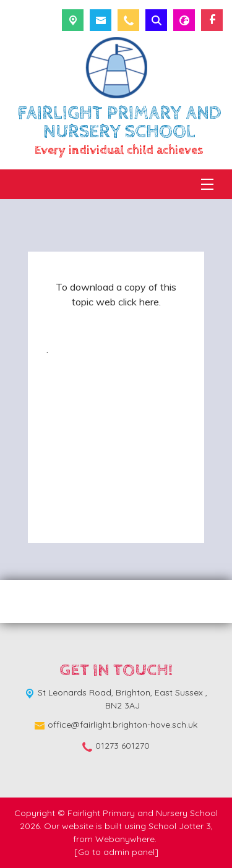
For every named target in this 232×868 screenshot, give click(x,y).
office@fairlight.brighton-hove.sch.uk (122, 725)
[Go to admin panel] (116, 852)
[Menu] (207, 184)
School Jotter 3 (180, 826)
